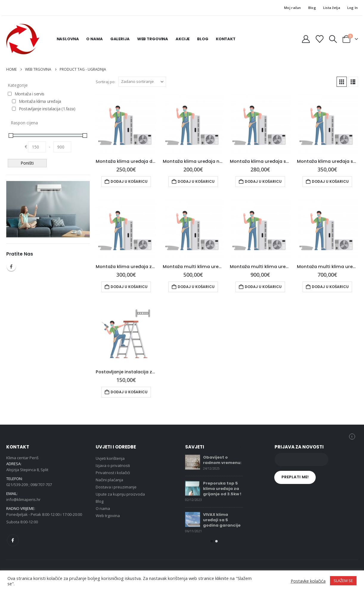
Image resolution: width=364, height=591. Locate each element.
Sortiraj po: (106, 82)
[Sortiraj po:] (142, 82)
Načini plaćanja (109, 480)
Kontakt (226, 39)
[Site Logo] (23, 39)
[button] (333, 39)
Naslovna (68, 39)
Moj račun (292, 8)
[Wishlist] (319, 39)
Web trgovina (153, 39)
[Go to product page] (126, 123)
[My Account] (306, 39)
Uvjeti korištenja (110, 458)
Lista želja (332, 8)
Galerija (120, 39)
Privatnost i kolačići (113, 473)
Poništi (27, 163)
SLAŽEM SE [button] (343, 581)
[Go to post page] (193, 462)
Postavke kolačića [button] (308, 581)
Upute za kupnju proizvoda (120, 494)
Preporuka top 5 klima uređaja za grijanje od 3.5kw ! (222, 489)
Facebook (11, 267)
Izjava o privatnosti (113, 465)
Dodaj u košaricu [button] (129, 181)
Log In (353, 8)
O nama (94, 39)
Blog (312, 8)
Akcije (183, 39)
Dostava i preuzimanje (116, 487)
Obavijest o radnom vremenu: (222, 460)
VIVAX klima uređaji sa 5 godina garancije (222, 520)
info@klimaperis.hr (23, 499)
